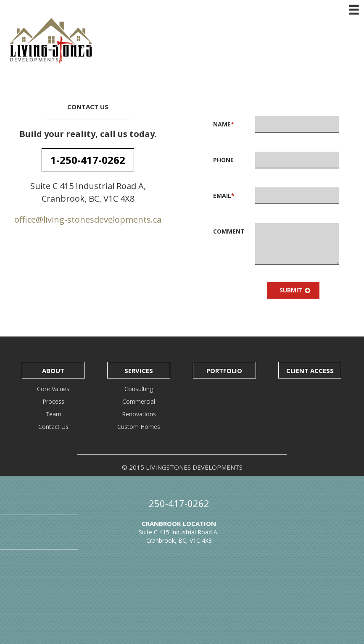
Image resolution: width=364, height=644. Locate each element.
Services (139, 371)
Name (224, 124)
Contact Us (53, 427)
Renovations (139, 414)
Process (53, 401)
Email (224, 196)
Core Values (53, 389)
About (53, 371)
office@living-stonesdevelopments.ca (88, 219)
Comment (229, 231)
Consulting (139, 389)
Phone (223, 160)
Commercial (139, 401)
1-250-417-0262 (88, 160)
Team (53, 414)
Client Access (310, 371)
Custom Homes (139, 427)
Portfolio (224, 371)
